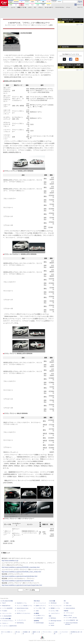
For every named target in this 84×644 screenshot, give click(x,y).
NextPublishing (20, 623)
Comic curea (68, 606)
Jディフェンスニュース (56, 606)
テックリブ (51, 623)
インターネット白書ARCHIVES (9, 626)
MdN (50, 616)
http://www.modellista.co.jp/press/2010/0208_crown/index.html (21, 567)
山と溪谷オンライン (40, 616)
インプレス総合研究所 (7, 608)
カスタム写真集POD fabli (72, 620)
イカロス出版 (52, 601)
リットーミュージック (41, 603)
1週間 (74, 22)
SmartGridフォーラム (22, 603)
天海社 (67, 603)
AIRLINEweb (54, 603)
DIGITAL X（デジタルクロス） (24, 613)
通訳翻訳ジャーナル (55, 608)
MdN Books (53, 618)
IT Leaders (5, 611)
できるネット (5, 623)
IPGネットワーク (68, 616)
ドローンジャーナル (7, 613)
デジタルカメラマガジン (8, 621)
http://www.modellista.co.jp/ (10, 561)
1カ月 (80, 22)
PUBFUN (66, 611)
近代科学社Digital (40, 623)
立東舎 (37, 611)
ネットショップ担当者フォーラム (24, 606)
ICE (65, 601)
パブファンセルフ (70, 613)
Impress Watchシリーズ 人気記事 (71, 65)
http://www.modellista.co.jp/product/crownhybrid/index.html (19, 576)
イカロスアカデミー (55, 613)
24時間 (67, 22)
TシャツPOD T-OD (40, 608)
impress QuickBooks (70, 608)
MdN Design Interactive (56, 621)
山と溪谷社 (36, 613)
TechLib (52, 625)
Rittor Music (37, 601)
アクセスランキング (67, 20)
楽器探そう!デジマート (41, 606)
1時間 (61, 22)
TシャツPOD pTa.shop (71, 618)
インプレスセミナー (21, 611)
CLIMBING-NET (39, 618)
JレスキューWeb (54, 611)
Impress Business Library (22, 608)
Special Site (65, 47)
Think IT (4, 603)
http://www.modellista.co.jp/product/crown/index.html (18, 581)
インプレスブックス (21, 620)
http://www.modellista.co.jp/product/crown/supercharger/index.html (22, 585)
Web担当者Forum (6, 606)
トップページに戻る (29, 590)
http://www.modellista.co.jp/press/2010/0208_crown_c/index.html (21, 572)
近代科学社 (36, 621)
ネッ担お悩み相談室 (7, 616)
